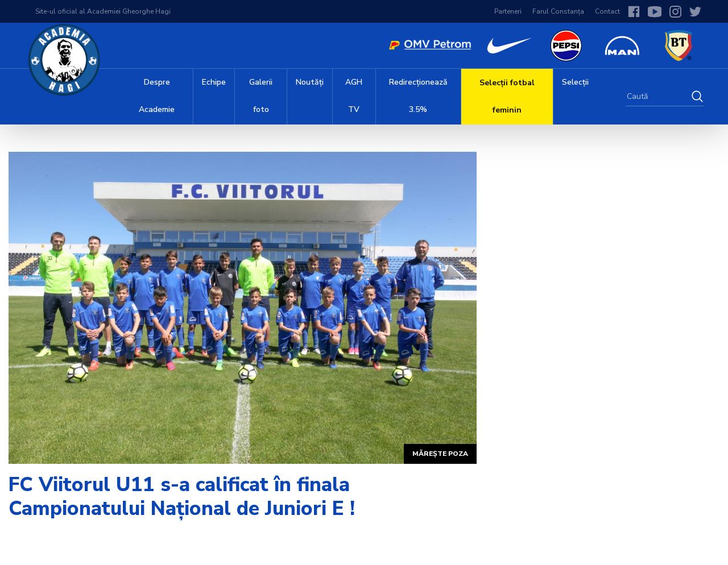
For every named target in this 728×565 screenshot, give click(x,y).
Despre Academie (157, 96)
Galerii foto (261, 96)
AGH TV (354, 96)
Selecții (575, 82)
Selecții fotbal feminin (507, 96)
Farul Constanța (558, 11)
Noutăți (310, 82)
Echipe (214, 82)
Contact (607, 11)
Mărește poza (440, 454)
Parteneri (508, 11)
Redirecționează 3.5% (418, 96)
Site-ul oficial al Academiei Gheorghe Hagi (103, 11)
